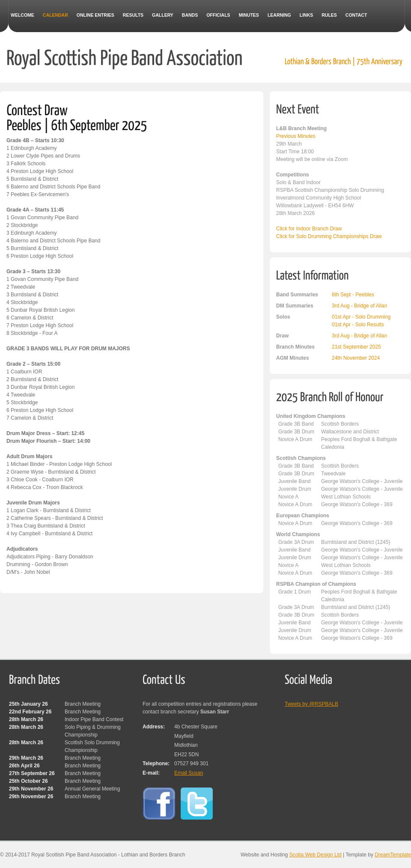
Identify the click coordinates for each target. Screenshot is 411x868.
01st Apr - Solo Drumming (361, 317)
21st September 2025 (356, 347)
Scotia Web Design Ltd (316, 855)
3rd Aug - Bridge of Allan (359, 306)
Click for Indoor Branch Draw (309, 229)
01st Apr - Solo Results (358, 325)
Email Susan (189, 773)
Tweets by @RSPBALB (311, 704)
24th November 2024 (356, 358)
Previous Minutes (296, 136)
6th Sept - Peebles (353, 295)
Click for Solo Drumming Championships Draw (329, 236)
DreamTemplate (393, 855)
